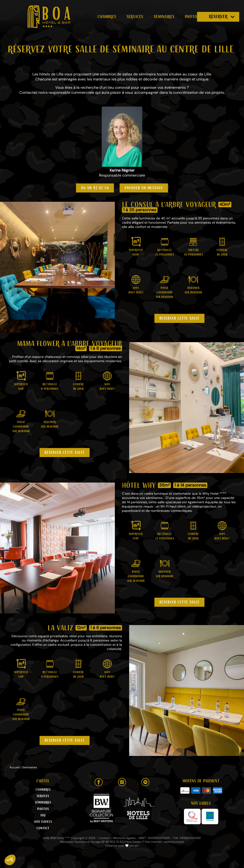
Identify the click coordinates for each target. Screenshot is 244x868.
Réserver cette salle (179, 318)
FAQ (43, 815)
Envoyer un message (144, 188)
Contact (43, 828)
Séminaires (164, 17)
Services (135, 17)
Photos (192, 17)
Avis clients (43, 822)
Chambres (107, 17)
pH (137, 846)
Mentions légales (124, 838)
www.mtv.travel (174, 842)
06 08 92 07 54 (95, 188)
